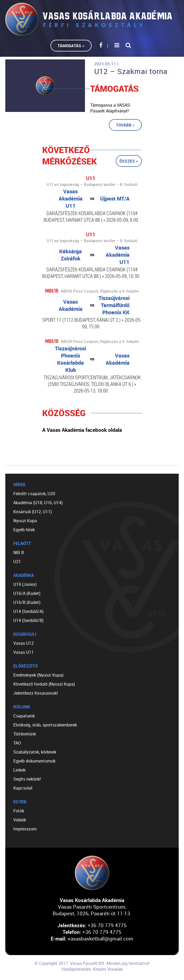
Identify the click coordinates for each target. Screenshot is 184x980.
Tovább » (125, 125)
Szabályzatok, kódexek (35, 752)
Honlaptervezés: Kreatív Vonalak (92, 969)
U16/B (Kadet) (27, 602)
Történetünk (25, 734)
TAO (17, 743)
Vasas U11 (23, 652)
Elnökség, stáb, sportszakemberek (45, 725)
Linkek (19, 770)
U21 (17, 561)
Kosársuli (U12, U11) (33, 512)
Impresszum (25, 829)
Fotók (19, 811)
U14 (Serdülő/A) (28, 611)
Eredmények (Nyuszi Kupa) (38, 675)
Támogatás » (71, 46)
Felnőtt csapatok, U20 (34, 494)
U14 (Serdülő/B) (28, 620)
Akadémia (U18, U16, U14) (38, 503)
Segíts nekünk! (27, 779)
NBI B (19, 552)
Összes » (129, 161)
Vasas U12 (23, 643)
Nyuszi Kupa (25, 521)
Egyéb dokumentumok (34, 761)
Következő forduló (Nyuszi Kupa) (44, 684)
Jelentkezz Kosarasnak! (36, 693)
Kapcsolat (23, 788)
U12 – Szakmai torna (131, 71)
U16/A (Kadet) (27, 593)
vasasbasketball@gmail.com (100, 938)
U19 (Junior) (25, 584)
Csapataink (24, 716)
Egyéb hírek (24, 530)
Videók (20, 820)
